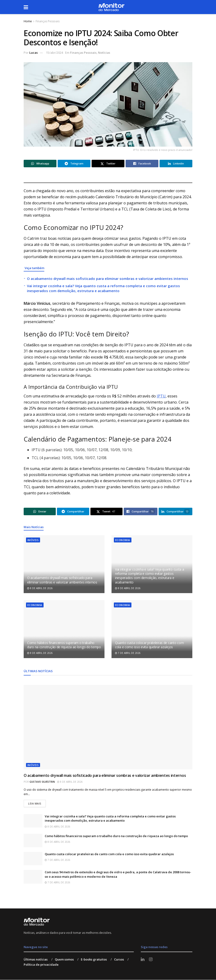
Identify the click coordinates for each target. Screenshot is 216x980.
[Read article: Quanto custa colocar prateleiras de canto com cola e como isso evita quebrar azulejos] (152, 629)
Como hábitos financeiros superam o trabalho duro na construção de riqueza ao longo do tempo (64, 645)
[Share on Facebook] (142, 164)
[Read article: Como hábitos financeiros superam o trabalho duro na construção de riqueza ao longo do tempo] (64, 629)
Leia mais (37, 803)
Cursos (119, 959)
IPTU (161, 396)
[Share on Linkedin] (176, 164)
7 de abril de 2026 (128, 653)
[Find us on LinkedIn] (143, 959)
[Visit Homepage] (111, 7)
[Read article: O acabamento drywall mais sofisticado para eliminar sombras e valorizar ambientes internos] (64, 564)
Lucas (34, 53)
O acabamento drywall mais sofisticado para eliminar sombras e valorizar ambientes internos (108, 278)
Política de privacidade (41, 965)
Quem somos (64, 959)
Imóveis (33, 540)
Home (28, 21)
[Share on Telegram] (74, 164)
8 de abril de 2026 (40, 588)
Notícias (104, 53)
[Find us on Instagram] (151, 959)
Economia (123, 540)
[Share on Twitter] (108, 164)
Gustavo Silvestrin (42, 782)
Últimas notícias (36, 959)
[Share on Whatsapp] (40, 164)
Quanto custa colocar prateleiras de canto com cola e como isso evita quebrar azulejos (149, 645)
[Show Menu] (26, 7)
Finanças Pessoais (48, 21)
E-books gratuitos (94, 959)
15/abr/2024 (54, 53)
